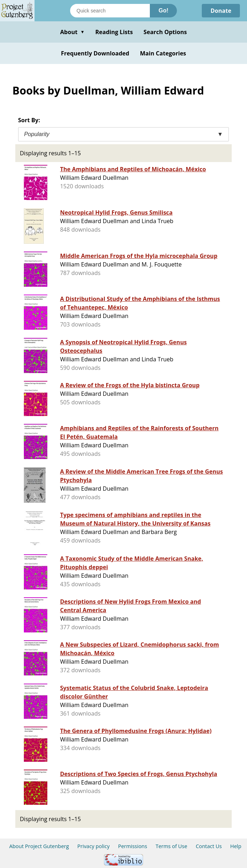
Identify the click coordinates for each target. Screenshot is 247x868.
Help (236, 846)
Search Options (165, 32)
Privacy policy (93, 846)
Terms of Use (171, 846)
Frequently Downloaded (95, 53)
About (72, 32)
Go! (163, 10)
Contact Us (209, 846)
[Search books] (110, 11)
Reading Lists (114, 32)
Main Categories (163, 53)
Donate (221, 11)
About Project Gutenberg (39, 846)
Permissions (133, 846)
